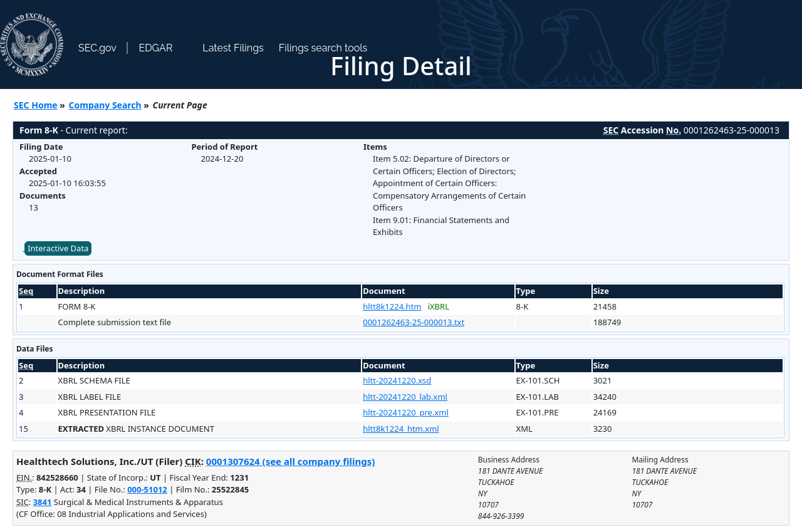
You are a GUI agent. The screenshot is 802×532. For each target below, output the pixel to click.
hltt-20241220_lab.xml (405, 397)
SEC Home (36, 105)
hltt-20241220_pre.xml (406, 412)
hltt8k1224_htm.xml (401, 429)
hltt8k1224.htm (392, 306)
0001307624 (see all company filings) (290, 461)
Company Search (105, 105)
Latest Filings (233, 48)
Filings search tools (323, 48)
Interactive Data (58, 248)
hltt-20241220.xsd (397, 380)
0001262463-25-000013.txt (414, 322)
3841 (43, 502)
